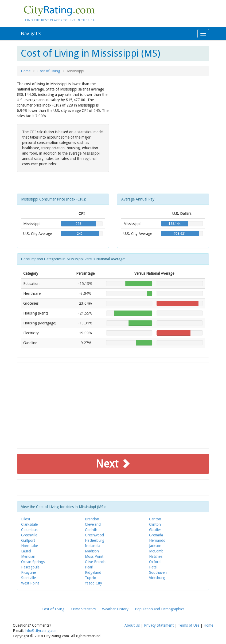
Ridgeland (93, 572)
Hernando (157, 540)
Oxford (155, 562)
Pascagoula (30, 567)
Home (26, 71)
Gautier (155, 530)
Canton (155, 519)
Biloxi (26, 519)
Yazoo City (93, 583)
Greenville (29, 535)
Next (113, 464)
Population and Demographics (160, 609)
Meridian (28, 556)
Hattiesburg (95, 540)
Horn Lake (30, 546)
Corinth (91, 530)
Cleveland (93, 524)
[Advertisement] (163, 119)
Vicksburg (157, 578)
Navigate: (31, 34)
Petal (153, 567)
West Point (30, 583)
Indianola (93, 546)
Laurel (26, 551)
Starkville (28, 578)
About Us (132, 625)
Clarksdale (29, 524)
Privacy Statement (159, 625)
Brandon (92, 519)
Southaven (158, 572)
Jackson (155, 546)
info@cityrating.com (41, 631)
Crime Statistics (83, 609)
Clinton (155, 524)
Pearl (89, 567)
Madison (92, 551)
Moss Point (94, 556)
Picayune (28, 572)
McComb (156, 551)
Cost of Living (49, 71)
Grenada (156, 535)
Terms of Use (189, 625)
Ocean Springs (33, 562)
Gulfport (28, 540)
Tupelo (91, 578)
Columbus (29, 530)
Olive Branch (95, 562)
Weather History (115, 609)
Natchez (156, 556)
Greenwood (94, 535)
